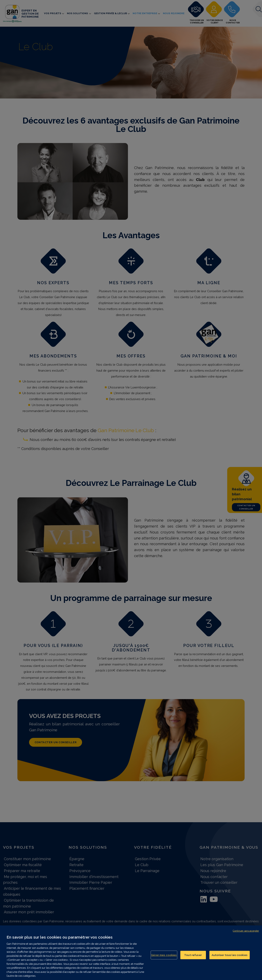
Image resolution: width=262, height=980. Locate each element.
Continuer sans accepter (246, 931)
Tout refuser (193, 955)
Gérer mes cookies (164, 955)
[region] (131, 953)
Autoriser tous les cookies (230, 955)
